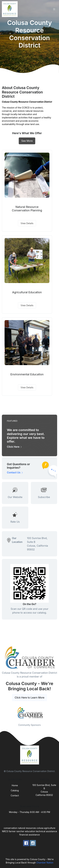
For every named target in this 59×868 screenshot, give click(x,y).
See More (27, 141)
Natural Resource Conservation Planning (27, 209)
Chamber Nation (45, 863)
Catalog (15, 790)
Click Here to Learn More (29, 698)
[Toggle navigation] (54, 9)
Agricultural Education (27, 292)
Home (15, 785)
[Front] (10, 9)
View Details (27, 223)
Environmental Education (27, 374)
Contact (15, 795)
